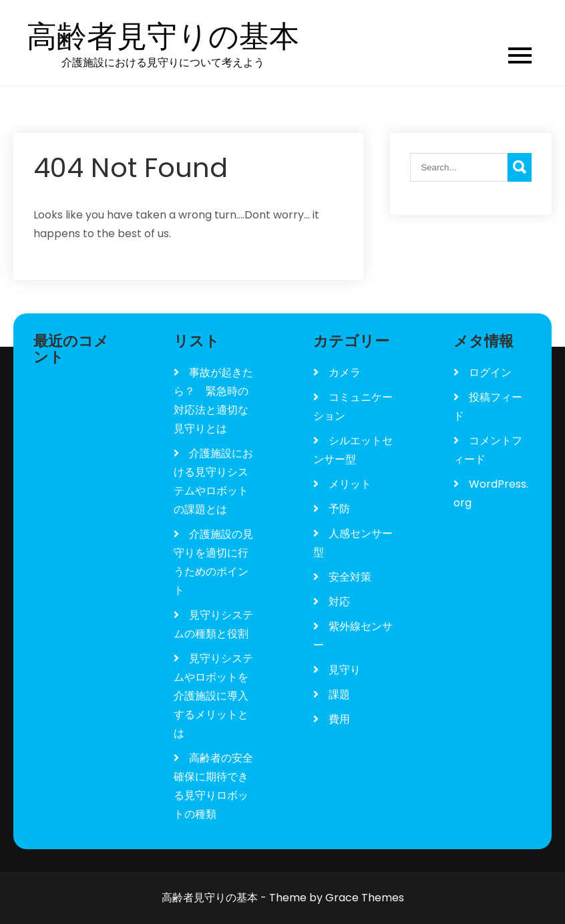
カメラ (345, 372)
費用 (339, 719)
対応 (339, 602)
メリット (350, 484)
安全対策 (350, 577)
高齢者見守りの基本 (163, 37)
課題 (339, 695)
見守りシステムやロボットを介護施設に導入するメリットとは (213, 696)
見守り (345, 670)
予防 (339, 509)
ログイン (490, 372)
